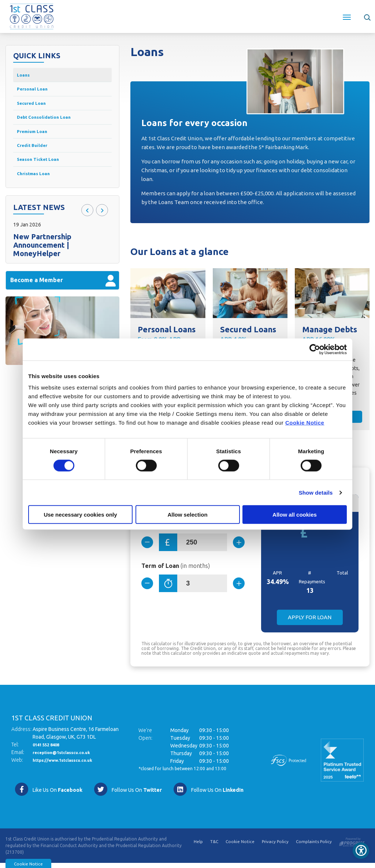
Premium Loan (36, 139)
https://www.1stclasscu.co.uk (69, 765)
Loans (25, 76)
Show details (316, 492)
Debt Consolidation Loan (51, 124)
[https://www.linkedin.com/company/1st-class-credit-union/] (208, 794)
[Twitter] (128, 794)
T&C (212, 847)
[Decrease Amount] (150, 546)
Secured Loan (35, 108)
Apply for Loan (310, 622)
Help (196, 847)
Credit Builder (35, 156)
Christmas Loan (38, 187)
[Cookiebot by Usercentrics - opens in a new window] (315, 349)
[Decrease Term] (150, 589)
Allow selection (187, 515)
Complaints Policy (314, 847)
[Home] (32, 16)
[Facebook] (48, 794)
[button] (367, 16)
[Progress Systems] (352, 846)
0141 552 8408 (50, 750)
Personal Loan (36, 92)
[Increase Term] (236, 589)
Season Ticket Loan (44, 171)
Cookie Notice (305, 423)
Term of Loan (176, 571)
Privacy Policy (274, 847)
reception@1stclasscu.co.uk (67, 757)
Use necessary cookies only (80, 515)
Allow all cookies (295, 515)
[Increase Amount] (236, 546)
